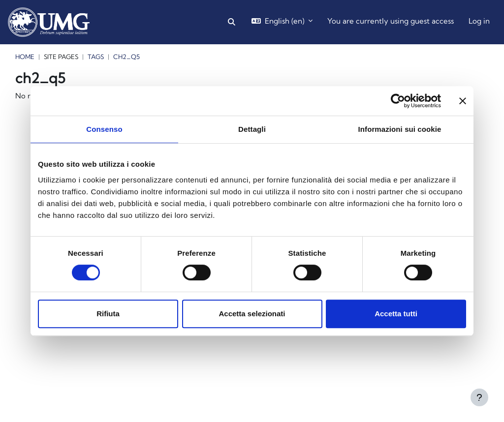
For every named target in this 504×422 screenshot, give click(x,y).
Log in (479, 21)
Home (25, 57)
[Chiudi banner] (463, 101)
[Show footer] (479, 397)
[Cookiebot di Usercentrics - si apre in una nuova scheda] (398, 101)
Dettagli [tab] (252, 129)
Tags (96, 57)
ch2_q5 (126, 57)
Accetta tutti (396, 314)
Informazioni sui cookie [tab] (400, 129)
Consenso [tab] (104, 129)
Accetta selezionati (252, 314)
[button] (232, 22)
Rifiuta (108, 314)
